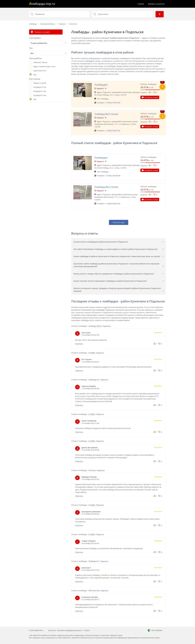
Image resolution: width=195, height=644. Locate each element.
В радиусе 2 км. (40, 87)
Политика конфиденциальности (70, 630)
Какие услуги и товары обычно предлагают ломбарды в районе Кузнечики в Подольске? (114, 274)
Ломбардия (101, 85)
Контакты (52, 630)
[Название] (59, 14)
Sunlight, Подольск (96, 353)
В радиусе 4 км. (40, 91)
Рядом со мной (40, 83)
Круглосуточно (40, 71)
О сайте (86, 630)
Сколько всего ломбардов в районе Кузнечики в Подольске (101, 242)
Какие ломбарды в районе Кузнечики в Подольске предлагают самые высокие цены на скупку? (117, 256)
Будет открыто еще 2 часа (44, 66)
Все (35, 75)
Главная (141, 4)
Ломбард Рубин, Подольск (100, 326)
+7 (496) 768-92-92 (113, 131)
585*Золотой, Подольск (98, 590)
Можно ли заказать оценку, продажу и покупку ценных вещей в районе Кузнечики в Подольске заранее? (117, 290)
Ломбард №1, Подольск (98, 380)
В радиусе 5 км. (40, 95)
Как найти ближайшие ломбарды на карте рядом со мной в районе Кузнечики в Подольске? (116, 249)
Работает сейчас (40, 62)
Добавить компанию (156, 4)
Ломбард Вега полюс (106, 114)
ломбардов (89, 61)
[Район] (122, 14)
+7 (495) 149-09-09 (113, 103)
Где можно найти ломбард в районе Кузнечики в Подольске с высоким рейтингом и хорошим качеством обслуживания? (116, 265)
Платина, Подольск (97, 470)
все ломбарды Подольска (104, 310)
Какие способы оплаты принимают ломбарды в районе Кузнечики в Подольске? (110, 281)
